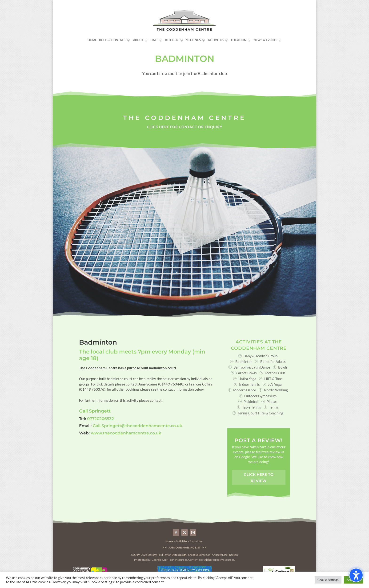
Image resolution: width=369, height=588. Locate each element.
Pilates (272, 401)
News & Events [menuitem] (265, 40)
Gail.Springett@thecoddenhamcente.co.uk (137, 426)
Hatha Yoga (247, 379)
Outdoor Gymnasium (260, 396)
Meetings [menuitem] (193, 40)
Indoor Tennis (249, 384)
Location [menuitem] (239, 40)
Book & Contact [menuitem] (112, 40)
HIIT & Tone (273, 379)
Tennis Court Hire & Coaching (260, 413)
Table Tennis (252, 407)
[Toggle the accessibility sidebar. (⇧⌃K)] (356, 575)
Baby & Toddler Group (261, 356)
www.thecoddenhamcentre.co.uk (126, 433)
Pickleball (251, 401)
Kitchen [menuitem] (172, 40)
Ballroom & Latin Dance (252, 367)
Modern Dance (245, 390)
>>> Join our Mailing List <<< (184, 547)
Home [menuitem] (92, 40)
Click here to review (259, 477)
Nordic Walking (276, 390)
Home (169, 541)
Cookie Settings (328, 580)
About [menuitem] (138, 40)
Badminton (244, 362)
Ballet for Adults (273, 362)
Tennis (274, 407)
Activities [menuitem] (216, 40)
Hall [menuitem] (154, 40)
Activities (181, 541)
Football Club (275, 373)
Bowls (283, 367)
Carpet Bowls (246, 373)
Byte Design (179, 555)
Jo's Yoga (275, 384)
